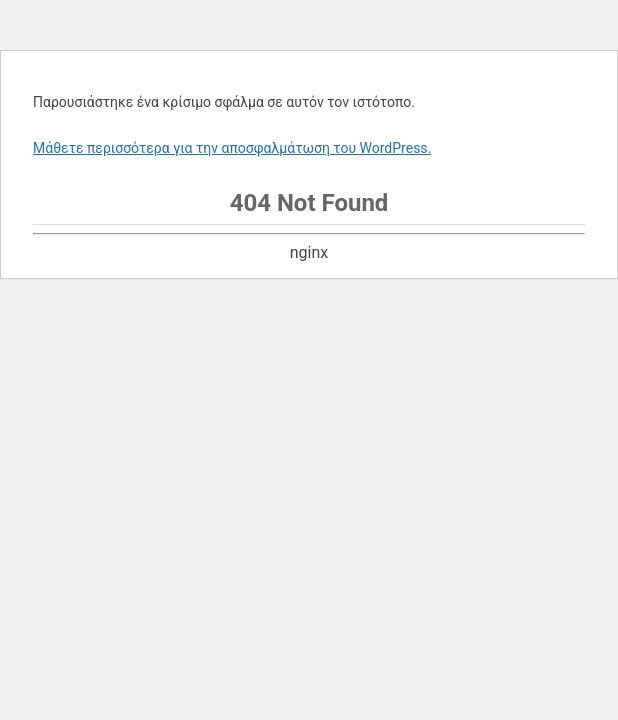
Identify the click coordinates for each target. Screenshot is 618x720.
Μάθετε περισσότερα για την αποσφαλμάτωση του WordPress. (232, 148)
